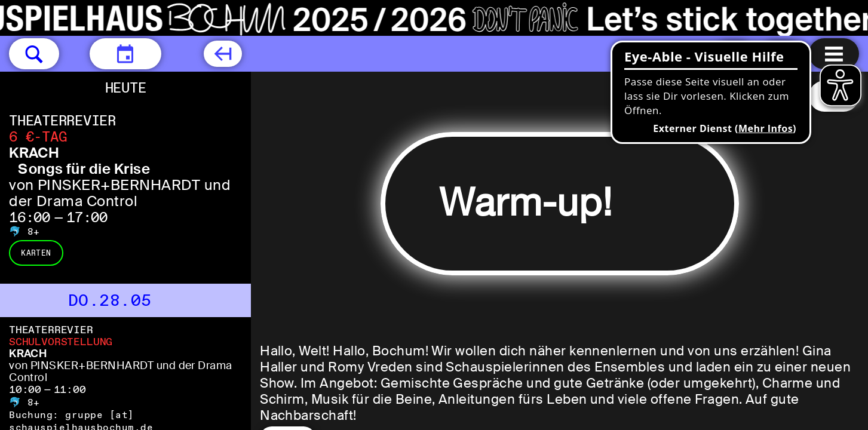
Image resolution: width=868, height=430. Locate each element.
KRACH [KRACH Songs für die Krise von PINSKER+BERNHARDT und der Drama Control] (34, 153)
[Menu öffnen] (834, 54)
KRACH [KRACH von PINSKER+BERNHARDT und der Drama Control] (28, 354)
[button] (34, 54)
